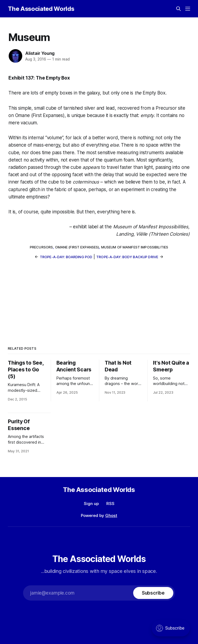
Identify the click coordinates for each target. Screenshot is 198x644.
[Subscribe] (153, 593)
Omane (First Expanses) (77, 247)
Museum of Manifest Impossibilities (135, 247)
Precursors (41, 247)
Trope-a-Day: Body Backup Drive (127, 257)
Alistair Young (40, 53)
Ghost (111, 515)
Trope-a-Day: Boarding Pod (66, 257)
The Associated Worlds (41, 9)
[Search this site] (178, 9)
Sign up (91, 503)
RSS (110, 503)
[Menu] (188, 9)
